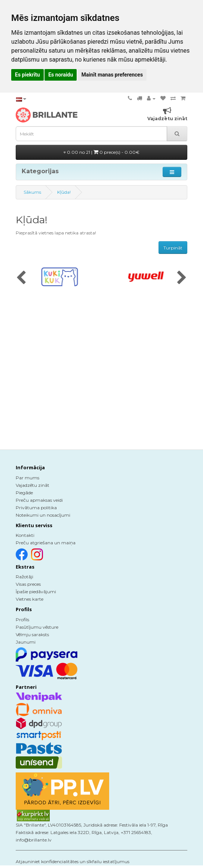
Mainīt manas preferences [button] (112, 75)
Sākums (32, 192)
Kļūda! (64, 192)
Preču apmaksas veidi (39, 500)
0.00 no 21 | (101, 152)
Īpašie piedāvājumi (36, 592)
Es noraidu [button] (61, 75)
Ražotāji (24, 577)
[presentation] (21, 278)
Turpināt (173, 248)
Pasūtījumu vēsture (37, 627)
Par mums (27, 478)
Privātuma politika (36, 508)
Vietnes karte (30, 599)
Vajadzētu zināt (33, 485)
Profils (22, 620)
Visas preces (28, 584)
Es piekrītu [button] (27, 75)
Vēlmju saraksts (32, 634)
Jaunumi (26, 642)
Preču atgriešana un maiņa (46, 543)
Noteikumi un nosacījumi (43, 515)
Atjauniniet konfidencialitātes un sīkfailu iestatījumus (73, 861)
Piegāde (24, 493)
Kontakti (25, 535)
